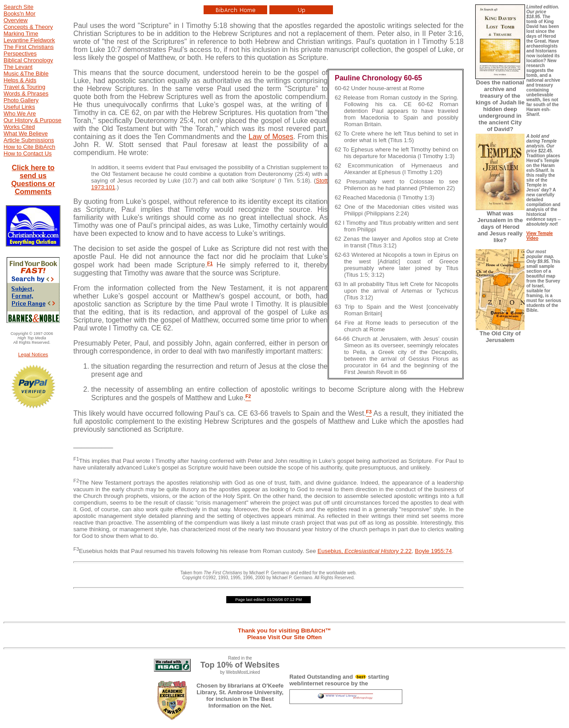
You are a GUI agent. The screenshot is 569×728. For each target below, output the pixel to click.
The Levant (18, 67)
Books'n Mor (20, 14)
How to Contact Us (28, 153)
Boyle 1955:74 (433, 551)
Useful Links (19, 107)
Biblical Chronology (28, 60)
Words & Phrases (26, 93)
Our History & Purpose (32, 120)
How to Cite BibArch (29, 147)
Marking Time (21, 34)
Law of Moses (271, 137)
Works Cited (19, 127)
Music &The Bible (26, 74)
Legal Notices (33, 354)
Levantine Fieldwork (29, 40)
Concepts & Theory (28, 27)
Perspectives (20, 54)
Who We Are (20, 113)
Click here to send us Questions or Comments (33, 180)
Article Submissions (29, 140)
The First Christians (29, 47)
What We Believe (26, 133)
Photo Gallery (21, 100)
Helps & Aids (20, 80)
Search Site (18, 7)
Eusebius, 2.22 (365, 551)
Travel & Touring (24, 87)
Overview (16, 20)
